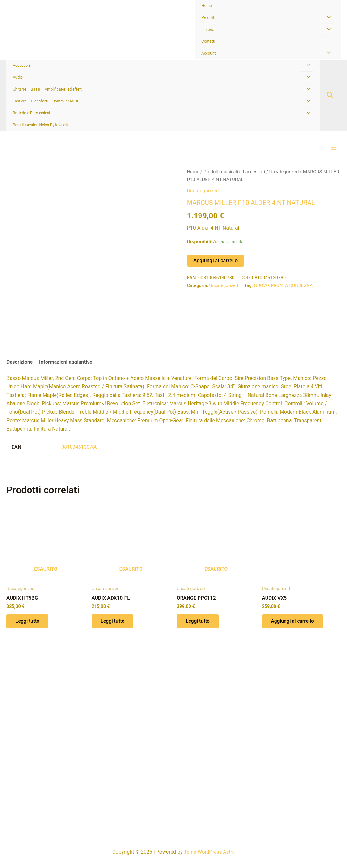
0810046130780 (80, 632)
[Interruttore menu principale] (334, 153)
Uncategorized (287, 179)
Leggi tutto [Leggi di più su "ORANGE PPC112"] (199, 807)
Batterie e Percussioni (31, 113)
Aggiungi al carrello (216, 267)
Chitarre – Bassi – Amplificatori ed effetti (48, 89)
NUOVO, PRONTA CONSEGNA (285, 292)
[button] (330, 96)
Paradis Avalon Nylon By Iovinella (41, 125)
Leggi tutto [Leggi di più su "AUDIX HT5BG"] (28, 807)
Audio (18, 77)
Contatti (208, 41)
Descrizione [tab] (20, 547)
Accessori (21, 66)
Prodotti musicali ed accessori (236, 179)
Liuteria (208, 30)
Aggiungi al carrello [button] (294, 807)
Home (207, 6)
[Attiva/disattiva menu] (327, 17)
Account (208, 53)
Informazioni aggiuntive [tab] (68, 547)
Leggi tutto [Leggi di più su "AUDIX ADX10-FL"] (114, 807)
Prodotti (208, 18)
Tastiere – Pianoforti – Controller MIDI (45, 101)
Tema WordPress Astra (209, 852)
